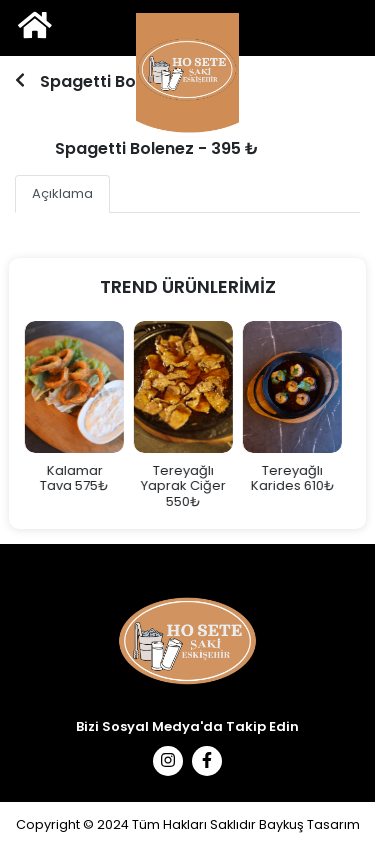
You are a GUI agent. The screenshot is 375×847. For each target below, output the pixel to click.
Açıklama (62, 193)
